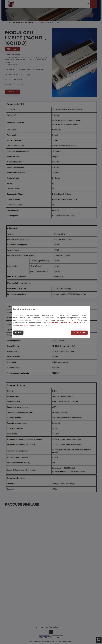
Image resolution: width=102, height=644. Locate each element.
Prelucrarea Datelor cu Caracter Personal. (67, 323)
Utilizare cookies (26, 325)
